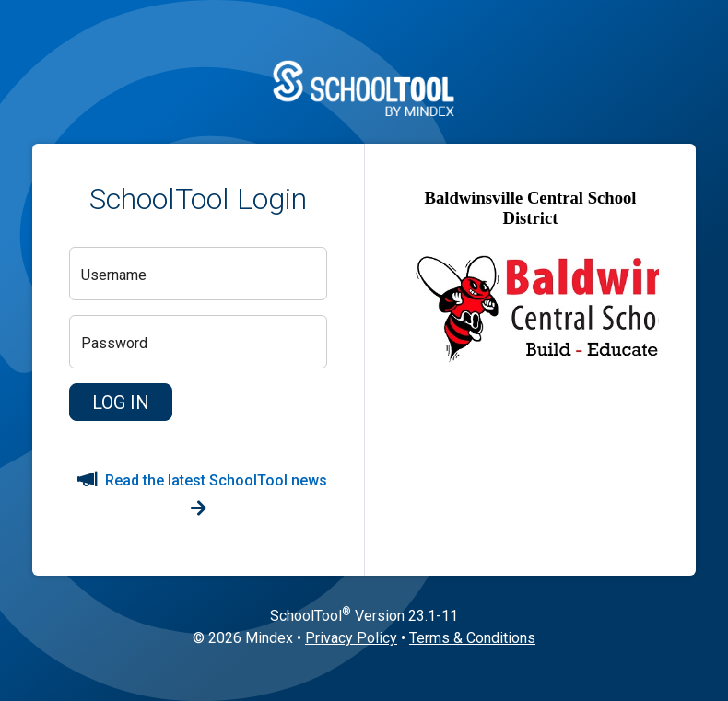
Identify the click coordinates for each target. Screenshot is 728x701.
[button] (121, 403)
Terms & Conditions (472, 638)
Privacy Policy (351, 638)
